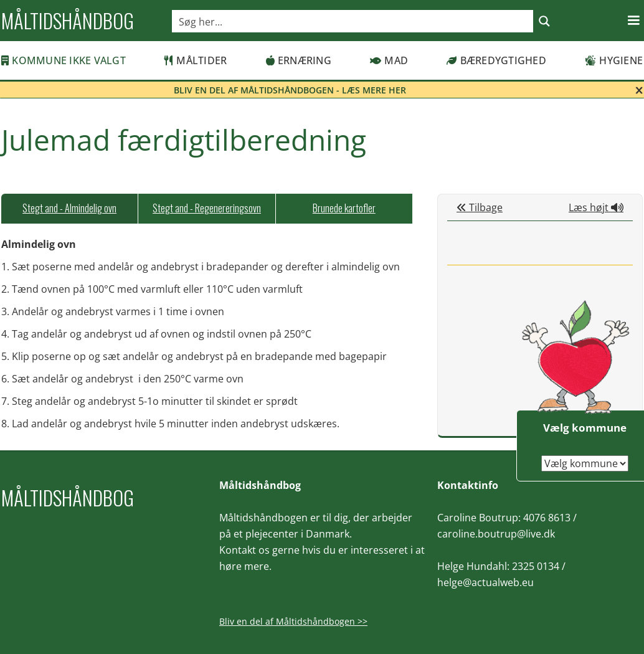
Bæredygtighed (496, 60)
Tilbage (480, 207)
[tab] (69, 209)
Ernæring (299, 60)
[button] (633, 21)
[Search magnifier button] (544, 21)
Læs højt (596, 207)
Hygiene (614, 60)
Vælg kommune (585, 428)
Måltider (196, 60)
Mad (389, 60)
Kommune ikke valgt (64, 60)
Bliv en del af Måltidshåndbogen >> (293, 621)
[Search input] (353, 21)
